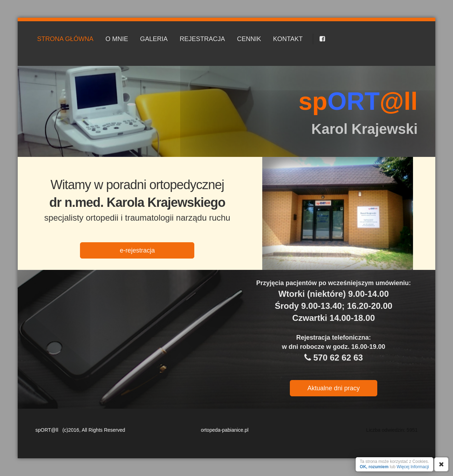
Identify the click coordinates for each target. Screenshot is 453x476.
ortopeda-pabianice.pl (225, 430)
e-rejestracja (137, 250)
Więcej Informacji (413, 467)
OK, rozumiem (374, 467)
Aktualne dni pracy (333, 388)
